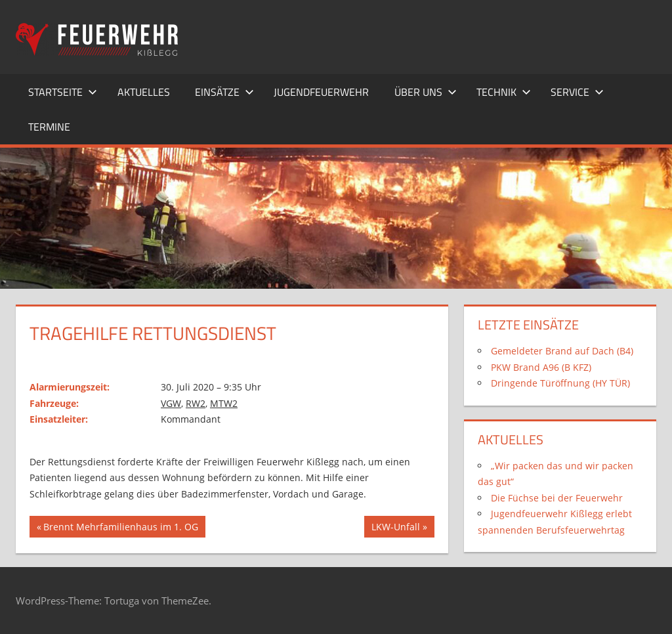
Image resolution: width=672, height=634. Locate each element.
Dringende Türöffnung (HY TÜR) (560, 383)
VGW (171, 403)
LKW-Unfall (395, 528)
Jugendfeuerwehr (321, 92)
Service (577, 92)
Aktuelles (144, 92)
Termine (49, 127)
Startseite (63, 92)
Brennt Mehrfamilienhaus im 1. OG (120, 528)
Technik (504, 92)
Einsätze (224, 92)
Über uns (426, 92)
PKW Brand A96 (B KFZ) (541, 367)
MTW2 (224, 403)
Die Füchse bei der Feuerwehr (557, 498)
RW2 (196, 403)
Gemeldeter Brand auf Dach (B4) (562, 351)
